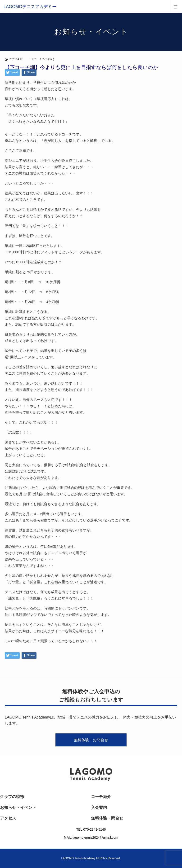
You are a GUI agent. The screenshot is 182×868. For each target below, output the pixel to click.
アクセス (8, 818)
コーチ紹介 (101, 797)
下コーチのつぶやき (43, 59)
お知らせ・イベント (18, 808)
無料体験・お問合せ (91, 740)
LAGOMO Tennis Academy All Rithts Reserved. (91, 858)
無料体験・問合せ (107, 818)
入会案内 (99, 808)
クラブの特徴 (12, 797)
